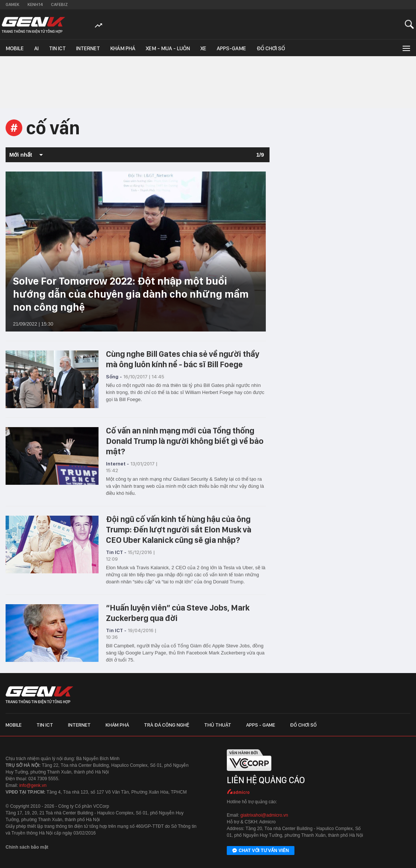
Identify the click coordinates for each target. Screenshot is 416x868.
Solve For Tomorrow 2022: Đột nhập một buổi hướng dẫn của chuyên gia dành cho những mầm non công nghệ (131, 294)
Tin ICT (57, 48)
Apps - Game (261, 725)
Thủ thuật (218, 725)
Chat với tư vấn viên (261, 851)
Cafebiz (59, 4)
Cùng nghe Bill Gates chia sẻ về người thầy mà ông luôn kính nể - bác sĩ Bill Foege (183, 359)
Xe (203, 48)
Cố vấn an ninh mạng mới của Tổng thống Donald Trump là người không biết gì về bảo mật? (185, 441)
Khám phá (123, 48)
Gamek (12, 4)
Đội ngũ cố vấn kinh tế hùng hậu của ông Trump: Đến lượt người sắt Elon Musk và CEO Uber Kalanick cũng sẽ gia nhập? (179, 529)
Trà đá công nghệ (167, 725)
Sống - (114, 377)
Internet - (117, 464)
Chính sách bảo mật (27, 847)
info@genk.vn (33, 785)
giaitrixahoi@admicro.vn (264, 815)
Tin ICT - (116, 552)
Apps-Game (231, 48)
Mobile (15, 48)
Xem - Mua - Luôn (168, 48)
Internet (88, 48)
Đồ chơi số (271, 48)
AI (36, 48)
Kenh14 (35, 4)
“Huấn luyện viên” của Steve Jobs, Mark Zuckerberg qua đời (178, 613)
